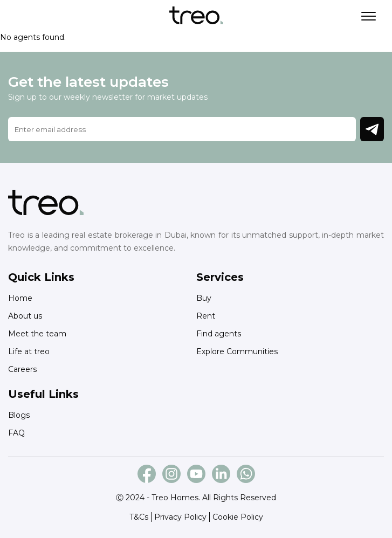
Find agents (219, 334)
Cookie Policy (238, 517)
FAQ (16, 433)
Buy (204, 298)
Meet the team (37, 334)
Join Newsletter (372, 129)
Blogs (19, 415)
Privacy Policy (180, 517)
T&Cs (139, 517)
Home (20, 298)
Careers (22, 369)
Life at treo (29, 351)
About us (25, 316)
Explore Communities (237, 351)
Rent (206, 316)
